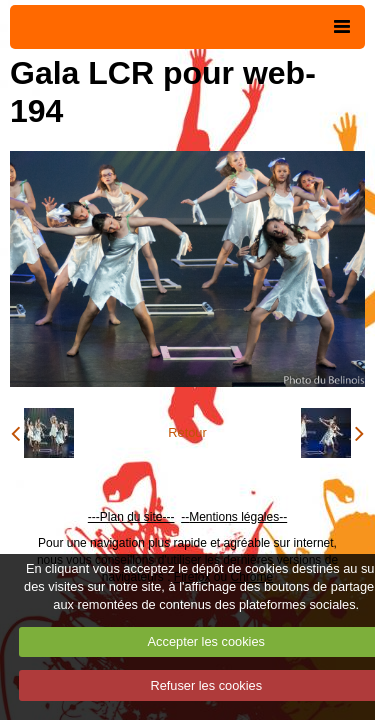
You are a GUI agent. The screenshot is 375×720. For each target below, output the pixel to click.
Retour (187, 432)
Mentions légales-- (238, 517)
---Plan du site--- (131, 517)
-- (185, 517)
